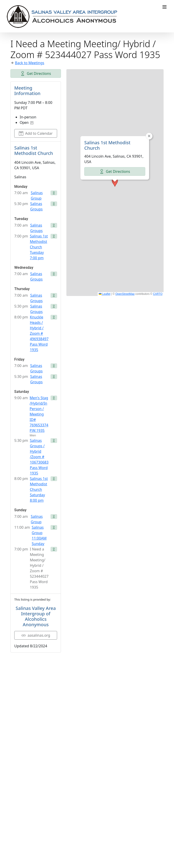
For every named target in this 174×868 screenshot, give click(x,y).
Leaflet (105, 294)
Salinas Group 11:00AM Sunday (39, 535)
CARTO (158, 294)
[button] (115, 183)
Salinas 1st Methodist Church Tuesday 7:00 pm (39, 247)
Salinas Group (37, 196)
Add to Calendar (36, 133)
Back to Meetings (30, 63)
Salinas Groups (36, 206)
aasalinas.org (36, 635)
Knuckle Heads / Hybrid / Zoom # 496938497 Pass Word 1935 (39, 333)
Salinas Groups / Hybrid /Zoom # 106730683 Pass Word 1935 (39, 457)
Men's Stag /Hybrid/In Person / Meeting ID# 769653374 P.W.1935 (39, 414)
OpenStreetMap (125, 294)
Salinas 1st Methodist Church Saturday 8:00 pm (39, 489)
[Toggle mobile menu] (165, 7)
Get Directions (36, 73)
